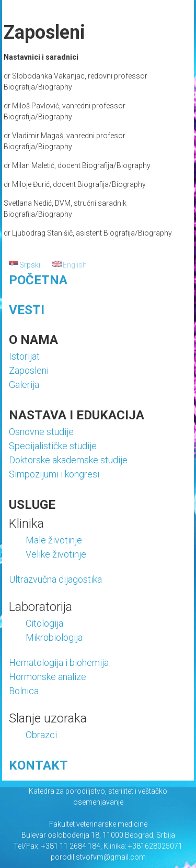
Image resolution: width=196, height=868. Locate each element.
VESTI (27, 310)
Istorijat (24, 356)
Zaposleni (29, 370)
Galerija (24, 385)
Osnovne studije (41, 432)
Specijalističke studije (53, 446)
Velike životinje (56, 554)
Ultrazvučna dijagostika (55, 579)
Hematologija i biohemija (59, 663)
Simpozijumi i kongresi (54, 474)
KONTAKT (38, 765)
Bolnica (24, 691)
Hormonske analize (48, 677)
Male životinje (54, 540)
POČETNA (38, 280)
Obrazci (41, 735)
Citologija (44, 623)
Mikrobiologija (54, 637)
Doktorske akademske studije (68, 460)
